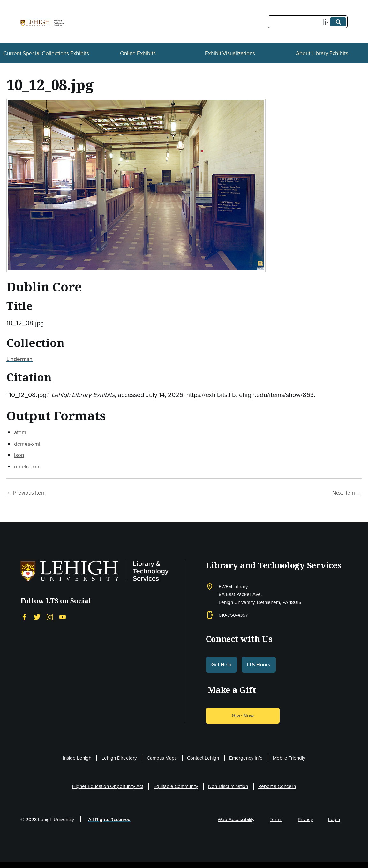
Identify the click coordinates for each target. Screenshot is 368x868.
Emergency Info (246, 758)
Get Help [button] (221, 664)
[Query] (308, 22)
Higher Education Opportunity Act (108, 786)
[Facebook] (24, 617)
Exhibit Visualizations (230, 53)
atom (20, 432)
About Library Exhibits (322, 53)
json (19, 455)
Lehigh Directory (119, 758)
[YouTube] (63, 617)
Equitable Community (176, 786)
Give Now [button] (243, 715)
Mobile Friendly (289, 758)
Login (334, 819)
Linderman (19, 359)
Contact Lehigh (203, 758)
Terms (276, 819)
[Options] (327, 22)
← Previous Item (26, 493)
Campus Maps (162, 758)
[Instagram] (50, 617)
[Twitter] (37, 617)
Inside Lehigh (77, 758)
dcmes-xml (27, 444)
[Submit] (338, 22)
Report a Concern (277, 786)
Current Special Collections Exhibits (46, 53)
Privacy (305, 819)
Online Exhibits (138, 53)
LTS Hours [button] (259, 664)
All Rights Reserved (109, 819)
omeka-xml (27, 466)
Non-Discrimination (228, 786)
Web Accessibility (236, 819)
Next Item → (347, 493)
